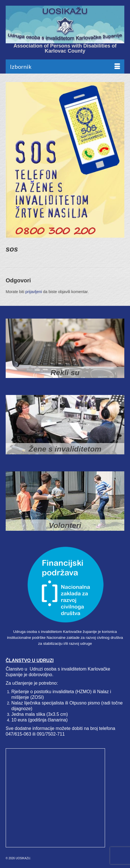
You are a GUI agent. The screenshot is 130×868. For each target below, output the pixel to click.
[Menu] (65, 66)
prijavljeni (33, 292)
